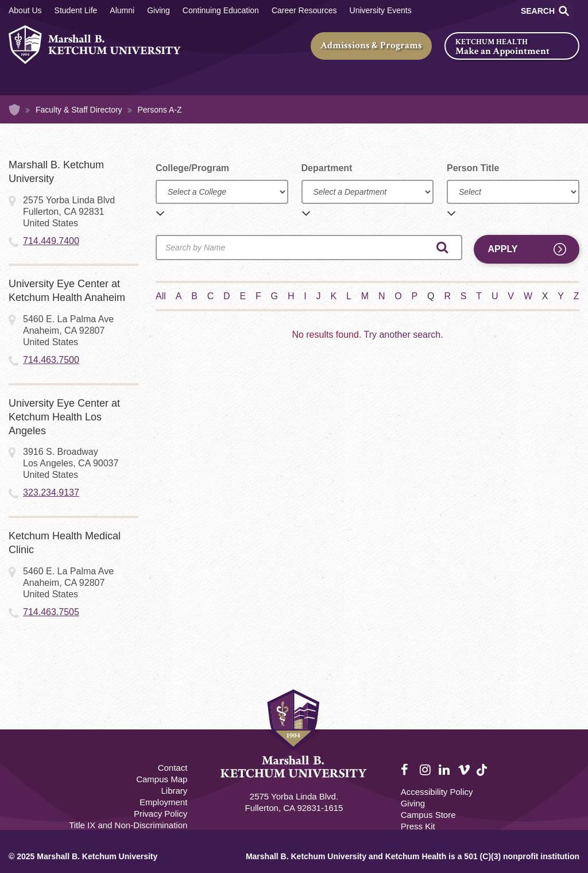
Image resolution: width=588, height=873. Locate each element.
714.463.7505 (51, 612)
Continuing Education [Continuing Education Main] (221, 10)
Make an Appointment (502, 51)
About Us (25, 10)
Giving (158, 10)
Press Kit (418, 826)
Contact (173, 768)
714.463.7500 (51, 360)
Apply (503, 249)
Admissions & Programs (371, 45)
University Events (381, 10)
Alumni (122, 10)
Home (14, 110)
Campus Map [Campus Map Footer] (162, 779)
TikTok (483, 776)
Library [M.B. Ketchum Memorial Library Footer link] (174, 791)
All (161, 296)
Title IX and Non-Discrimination (128, 825)
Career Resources (304, 10)
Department (327, 168)
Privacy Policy (160, 814)
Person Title (473, 168)
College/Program (192, 168)
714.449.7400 (51, 241)
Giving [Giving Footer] (413, 803)
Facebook (407, 770)
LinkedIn (445, 770)
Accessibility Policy (437, 792)
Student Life (76, 10)
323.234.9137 (51, 492)
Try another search (402, 335)
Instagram (426, 770)
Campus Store (428, 815)
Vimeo (464, 770)
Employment (163, 802)
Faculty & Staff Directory (79, 110)
